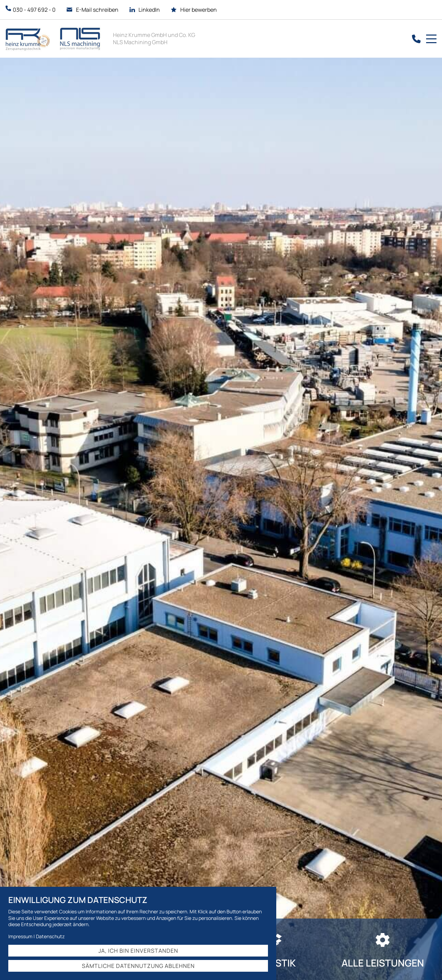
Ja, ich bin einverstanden (138, 951)
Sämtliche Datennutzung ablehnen (138, 966)
